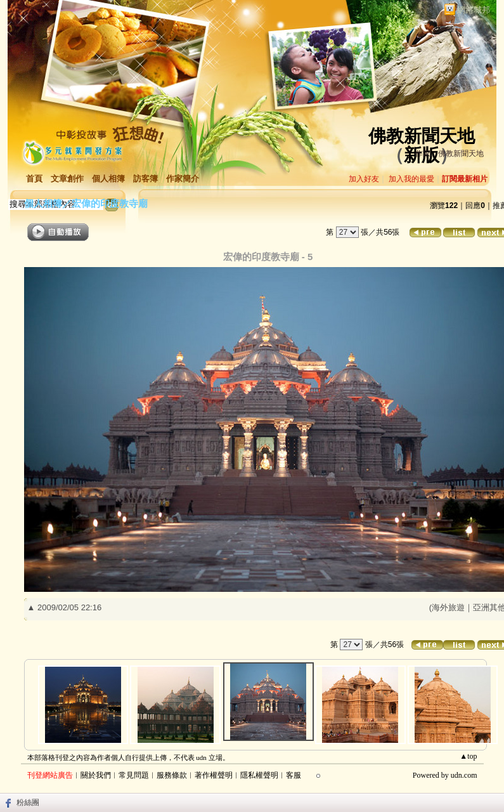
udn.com (464, 775)
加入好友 (364, 179)
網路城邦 (474, 10)
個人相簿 (108, 179)
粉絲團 (28, 802)
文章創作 (67, 179)
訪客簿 (145, 179)
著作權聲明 (214, 775)
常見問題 (134, 775)
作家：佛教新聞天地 (449, 154)
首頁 (34, 179)
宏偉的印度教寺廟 (110, 203)
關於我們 (96, 775)
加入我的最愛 (411, 179)
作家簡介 (183, 179)
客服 (294, 775)
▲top (468, 756)
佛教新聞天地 (422, 136)
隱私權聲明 (259, 775)
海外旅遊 (448, 607)
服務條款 (172, 775)
